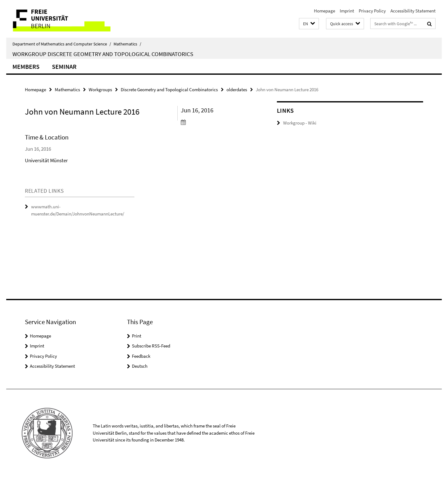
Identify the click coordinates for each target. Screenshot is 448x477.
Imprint (347, 11)
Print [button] (137, 336)
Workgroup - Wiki (300, 123)
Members (26, 66)
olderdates (237, 90)
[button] (309, 24)
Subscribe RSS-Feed (151, 346)
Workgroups (100, 90)
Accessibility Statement (413, 11)
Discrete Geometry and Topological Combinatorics (169, 90)
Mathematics (127, 44)
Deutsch (140, 366)
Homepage (324, 11)
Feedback (141, 356)
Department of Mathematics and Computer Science (62, 44)
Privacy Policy (372, 11)
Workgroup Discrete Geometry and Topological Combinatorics (103, 54)
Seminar (64, 66)
